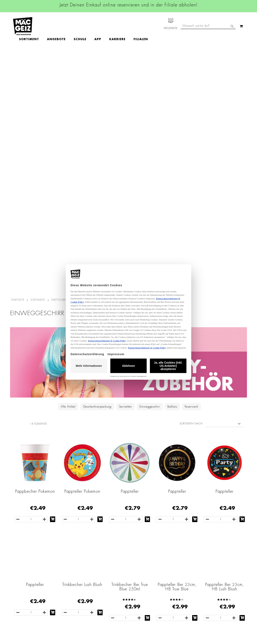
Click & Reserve (18, 575)
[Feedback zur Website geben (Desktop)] (179, 620)
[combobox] (208, 43)
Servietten (125, 166)
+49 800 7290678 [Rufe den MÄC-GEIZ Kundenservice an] (171, 556)
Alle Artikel (68, 166)
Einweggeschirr (150, 166)
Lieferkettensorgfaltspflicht (65, 597)
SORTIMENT (38, 59)
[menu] (107, 26)
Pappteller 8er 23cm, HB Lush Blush (224, 346)
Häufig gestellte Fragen (178, 594)
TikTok (108, 571)
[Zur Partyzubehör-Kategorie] (128, 122)
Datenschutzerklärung (224, 585)
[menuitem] (52, 26)
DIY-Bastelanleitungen (22, 603)
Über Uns (14, 555)
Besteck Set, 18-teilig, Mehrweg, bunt (35, 439)
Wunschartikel (17, 592)
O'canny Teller (82, 437)
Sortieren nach (191, 183)
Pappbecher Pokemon (35, 250)
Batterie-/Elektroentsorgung (66, 603)
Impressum (55, 555)
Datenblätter (56, 608)
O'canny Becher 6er (177, 437)
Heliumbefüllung (19, 586)
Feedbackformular (174, 587)
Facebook (110, 544)
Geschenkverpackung (97, 166)
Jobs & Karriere (18, 549)
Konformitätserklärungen (64, 614)
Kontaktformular (172, 580)
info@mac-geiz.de (173, 573)
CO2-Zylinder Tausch (22, 580)
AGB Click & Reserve (61, 549)
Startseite (18, 59)
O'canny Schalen (130, 437)
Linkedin (110, 562)
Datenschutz (56, 543)
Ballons (172, 166)
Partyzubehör (61, 59)
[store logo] (23, 26)
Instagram (111, 553)
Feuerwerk (191, 166)
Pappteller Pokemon (82, 250)
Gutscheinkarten (19, 597)
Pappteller (130, 250)
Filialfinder (15, 543)
